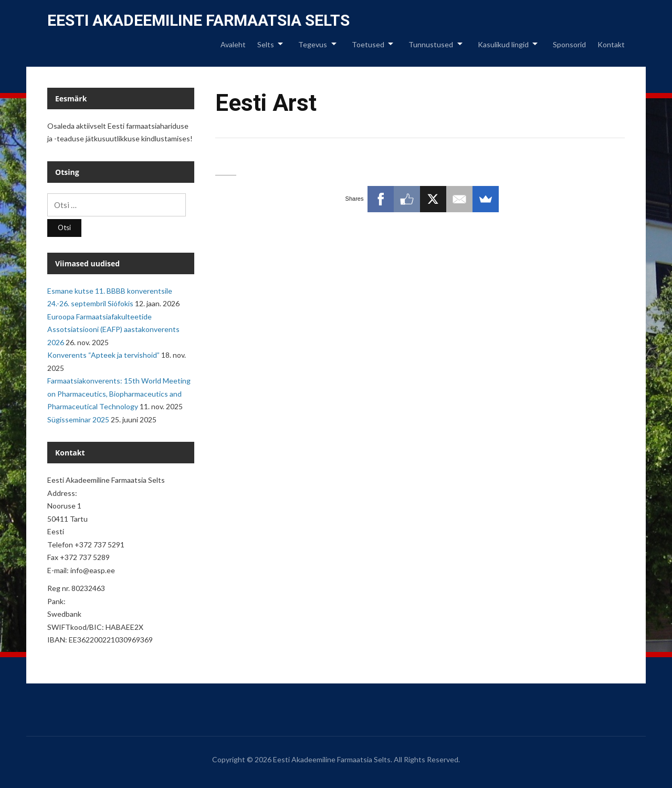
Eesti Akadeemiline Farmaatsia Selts (198, 20)
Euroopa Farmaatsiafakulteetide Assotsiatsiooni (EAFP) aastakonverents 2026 (113, 329)
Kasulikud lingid (503, 44)
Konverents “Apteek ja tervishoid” (103, 355)
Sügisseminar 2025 (78, 419)
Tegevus (313, 44)
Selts (266, 44)
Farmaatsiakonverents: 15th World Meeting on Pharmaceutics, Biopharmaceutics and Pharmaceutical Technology (119, 393)
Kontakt (611, 44)
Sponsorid (569, 44)
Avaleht (233, 44)
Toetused (368, 44)
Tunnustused (431, 44)
